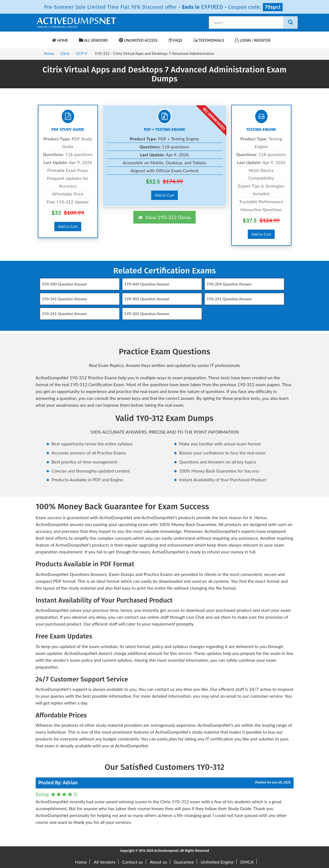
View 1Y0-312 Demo (165, 217)
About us (158, 862)
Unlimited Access (138, 40)
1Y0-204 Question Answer (229, 284)
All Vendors (93, 40)
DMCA (247, 862)
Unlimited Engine (217, 862)
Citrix (65, 53)
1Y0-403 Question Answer (147, 299)
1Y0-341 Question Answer (65, 299)
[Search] (291, 22)
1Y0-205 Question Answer (147, 314)
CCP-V (82, 53)
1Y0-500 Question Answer (65, 284)
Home (60, 40)
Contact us (132, 862)
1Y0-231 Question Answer (229, 299)
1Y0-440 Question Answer (147, 284)
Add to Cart (68, 226)
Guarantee (184, 862)
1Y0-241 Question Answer (65, 314)
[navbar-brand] (43, 38)
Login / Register (253, 40)
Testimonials (209, 40)
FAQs (175, 40)
